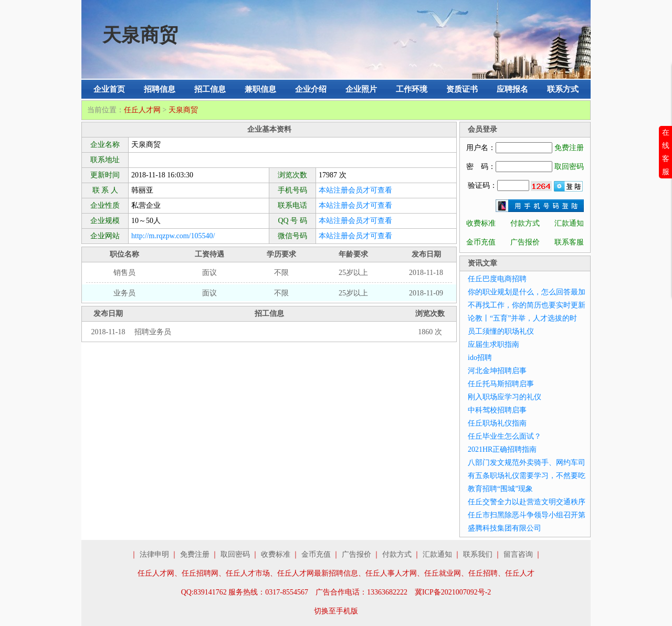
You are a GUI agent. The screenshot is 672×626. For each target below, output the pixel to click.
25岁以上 (353, 273)
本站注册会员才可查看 (355, 190)
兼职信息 (260, 89)
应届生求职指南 (493, 344)
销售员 (124, 273)
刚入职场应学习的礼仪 (505, 397)
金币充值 (481, 242)
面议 (209, 273)
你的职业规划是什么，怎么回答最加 (527, 292)
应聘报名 (512, 89)
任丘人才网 (142, 110)
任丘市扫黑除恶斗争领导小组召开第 (527, 515)
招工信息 (210, 89)
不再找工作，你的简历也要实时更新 (527, 305)
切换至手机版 (336, 611)
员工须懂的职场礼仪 (501, 331)
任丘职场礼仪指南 (497, 423)
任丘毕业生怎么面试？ (505, 436)
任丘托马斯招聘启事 (501, 384)
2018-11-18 (426, 273)
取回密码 (569, 167)
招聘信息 (160, 89)
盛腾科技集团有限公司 (505, 528)
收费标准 (481, 223)
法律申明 (154, 554)
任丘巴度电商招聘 (497, 279)
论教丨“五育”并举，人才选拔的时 (522, 318)
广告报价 (525, 242)
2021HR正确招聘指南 (502, 449)
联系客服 (569, 242)
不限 (281, 273)
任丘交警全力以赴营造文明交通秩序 (527, 502)
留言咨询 (518, 554)
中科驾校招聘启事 (497, 410)
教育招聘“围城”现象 (500, 489)
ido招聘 (480, 358)
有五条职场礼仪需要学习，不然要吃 (527, 476)
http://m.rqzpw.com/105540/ (173, 236)
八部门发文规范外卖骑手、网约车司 (527, 463)
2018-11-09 (426, 293)
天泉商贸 (183, 110)
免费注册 (569, 148)
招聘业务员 (153, 332)
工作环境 (412, 89)
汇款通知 (569, 223)
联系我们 (478, 554)
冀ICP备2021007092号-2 (453, 592)
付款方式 (525, 223)
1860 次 (430, 332)
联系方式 (563, 89)
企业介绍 (311, 89)
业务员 (124, 293)
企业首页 (109, 89)
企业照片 (361, 89)
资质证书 (462, 89)
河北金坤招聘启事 (497, 371)
